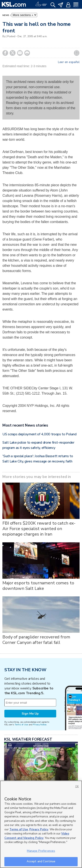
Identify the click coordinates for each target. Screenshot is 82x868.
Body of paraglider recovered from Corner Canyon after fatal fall (36, 640)
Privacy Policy (39, 829)
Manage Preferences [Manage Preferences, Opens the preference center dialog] (41, 851)
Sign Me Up (30, 714)
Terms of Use (21, 725)
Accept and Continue (41, 861)
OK (77, 786)
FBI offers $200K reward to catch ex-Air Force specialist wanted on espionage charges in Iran (39, 529)
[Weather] (41, 4)
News (6, 15)
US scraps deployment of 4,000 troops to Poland (39, 434)
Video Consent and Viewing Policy (37, 836)
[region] (41, 824)
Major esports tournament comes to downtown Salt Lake (38, 586)
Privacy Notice (39, 725)
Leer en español (69, 62)
